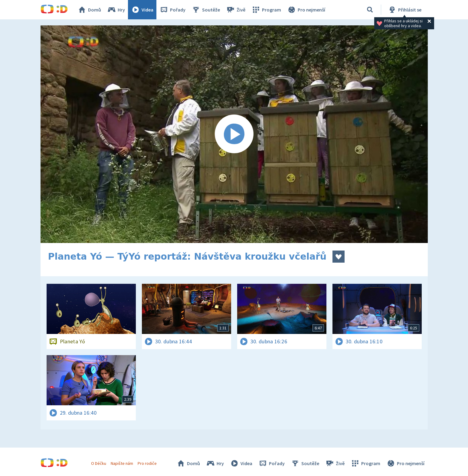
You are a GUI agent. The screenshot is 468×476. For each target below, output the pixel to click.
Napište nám (122, 463)
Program (266, 10)
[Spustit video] (234, 134)
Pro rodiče (147, 463)
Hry (116, 10)
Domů (89, 10)
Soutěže (206, 10)
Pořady (172, 10)
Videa (142, 10)
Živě (236, 10)
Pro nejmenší (306, 10)
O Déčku (99, 463)
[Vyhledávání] (370, 10)
